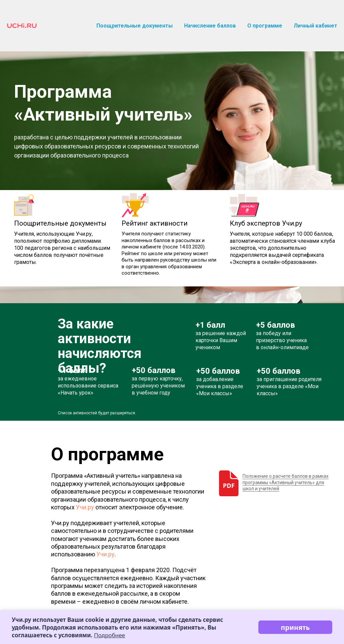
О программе (265, 26)
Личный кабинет (315, 26)
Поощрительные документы (135, 26)
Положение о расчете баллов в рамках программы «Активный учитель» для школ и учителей (286, 482)
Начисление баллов (210, 26)
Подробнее (110, 635)
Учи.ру (85, 507)
